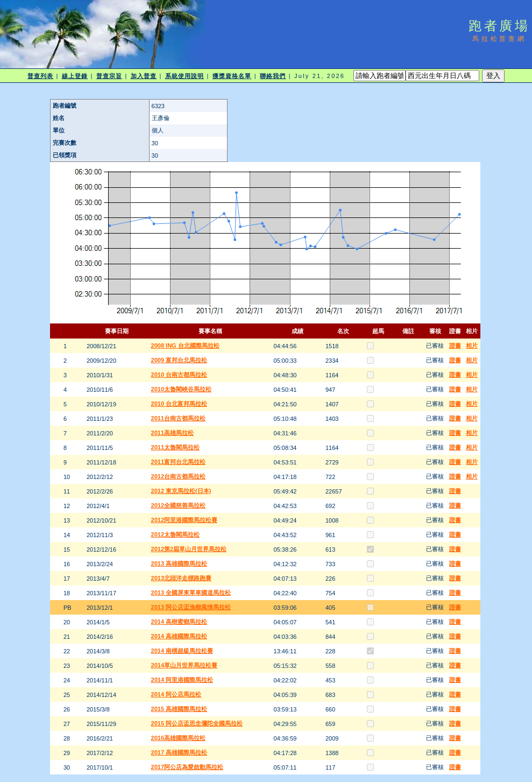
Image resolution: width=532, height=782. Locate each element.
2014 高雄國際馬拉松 (179, 636)
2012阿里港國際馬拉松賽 (184, 520)
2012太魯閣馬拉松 (175, 534)
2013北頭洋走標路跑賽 (181, 578)
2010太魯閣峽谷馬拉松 (181, 389)
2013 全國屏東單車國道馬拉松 (191, 593)
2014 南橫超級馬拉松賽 (182, 651)
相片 (472, 346)
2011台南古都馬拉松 (178, 418)
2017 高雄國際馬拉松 (179, 752)
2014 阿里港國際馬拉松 (182, 680)
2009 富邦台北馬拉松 (179, 360)
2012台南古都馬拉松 (178, 476)
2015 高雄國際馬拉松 (179, 709)
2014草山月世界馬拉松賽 (184, 665)
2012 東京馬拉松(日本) (181, 491)
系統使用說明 (185, 76)
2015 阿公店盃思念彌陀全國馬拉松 (197, 723)
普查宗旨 (109, 76)
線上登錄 (75, 76)
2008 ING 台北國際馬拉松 (185, 346)
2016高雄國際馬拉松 (178, 738)
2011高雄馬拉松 (172, 433)
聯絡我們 (273, 76)
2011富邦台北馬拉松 (178, 462)
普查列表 (40, 76)
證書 (455, 346)
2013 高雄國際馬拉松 (179, 563)
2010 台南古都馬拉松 (179, 375)
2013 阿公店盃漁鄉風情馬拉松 (191, 607)
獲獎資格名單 (232, 76)
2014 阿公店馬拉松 (176, 694)
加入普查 (144, 76)
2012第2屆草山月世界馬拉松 (189, 549)
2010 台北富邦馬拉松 (179, 404)
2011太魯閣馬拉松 (175, 447)
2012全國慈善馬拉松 (178, 505)
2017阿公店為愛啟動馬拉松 (187, 767)
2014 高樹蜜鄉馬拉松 (179, 622)
